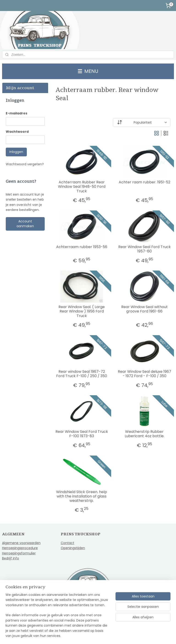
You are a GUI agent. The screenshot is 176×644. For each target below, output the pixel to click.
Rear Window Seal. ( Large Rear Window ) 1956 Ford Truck (82, 311)
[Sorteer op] (142, 122)
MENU (88, 71)
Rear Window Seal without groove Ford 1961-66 (144, 309)
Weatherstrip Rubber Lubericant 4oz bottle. (144, 434)
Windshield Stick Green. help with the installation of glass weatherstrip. (82, 496)
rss (85, 636)
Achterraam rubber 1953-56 (82, 247)
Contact (67, 543)
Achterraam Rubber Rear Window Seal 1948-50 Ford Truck (82, 187)
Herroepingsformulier (19, 553)
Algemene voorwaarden (21, 543)
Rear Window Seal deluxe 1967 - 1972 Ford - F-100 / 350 (144, 374)
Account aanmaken (25, 224)
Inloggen (16, 152)
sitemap (75, 636)
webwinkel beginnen (102, 636)
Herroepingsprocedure (20, 548)
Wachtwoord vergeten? (25, 164)
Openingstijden (73, 548)
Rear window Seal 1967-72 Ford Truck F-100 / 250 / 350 (82, 374)
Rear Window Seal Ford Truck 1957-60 (144, 249)
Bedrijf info (11, 558)
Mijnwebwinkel (143, 636)
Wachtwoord (17, 132)
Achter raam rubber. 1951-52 (144, 182)
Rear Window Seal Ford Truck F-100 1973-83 (82, 434)
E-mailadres (16, 113)
